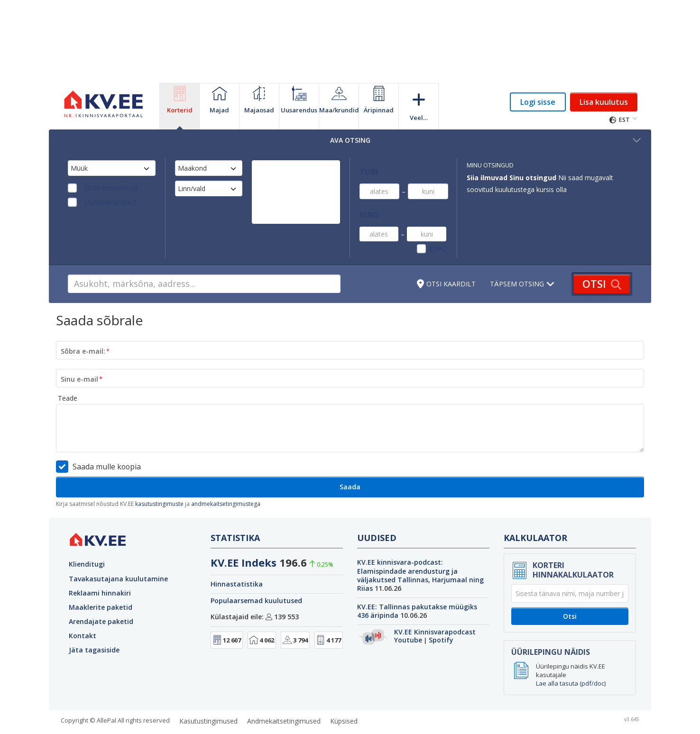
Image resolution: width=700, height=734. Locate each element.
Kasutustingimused (208, 697)
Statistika (235, 514)
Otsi (570, 592)
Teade (68, 374)
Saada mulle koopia (103, 442)
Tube (367, 165)
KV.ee (126, 720)
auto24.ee (157, 720)
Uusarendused (101, 202)
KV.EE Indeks (244, 538)
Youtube (408, 616)
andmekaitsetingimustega (226, 480)
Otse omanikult (101, 188)
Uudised (377, 514)
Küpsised (344, 697)
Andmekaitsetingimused (284, 697)
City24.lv (390, 720)
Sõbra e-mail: (83, 326)
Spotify (441, 616)
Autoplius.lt (498, 720)
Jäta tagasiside (94, 626)
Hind (367, 197)
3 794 (295, 616)
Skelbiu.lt (461, 720)
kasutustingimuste (159, 480)
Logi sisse (538, 102)
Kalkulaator (535, 514)
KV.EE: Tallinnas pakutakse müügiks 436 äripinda (417, 587)
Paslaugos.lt (616, 720)
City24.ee (318, 720)
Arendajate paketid (101, 597)
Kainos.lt (578, 720)
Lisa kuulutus (604, 102)
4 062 (262, 616)
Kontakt (83, 611)
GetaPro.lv (354, 720)
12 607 (227, 616)
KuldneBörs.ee (275, 720)
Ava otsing (486, 140)
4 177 (328, 616)
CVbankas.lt (540, 720)
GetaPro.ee (228, 720)
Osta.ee (192, 720)
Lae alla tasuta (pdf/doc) (571, 659)
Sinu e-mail (79, 354)
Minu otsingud (490, 165)
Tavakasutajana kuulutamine (118, 554)
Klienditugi (87, 540)
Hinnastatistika (237, 560)
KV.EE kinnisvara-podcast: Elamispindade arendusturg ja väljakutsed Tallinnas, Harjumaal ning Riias (420, 551)
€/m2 (440, 226)
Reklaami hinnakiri (100, 569)
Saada (350, 463)
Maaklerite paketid (101, 583)
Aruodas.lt (424, 720)
